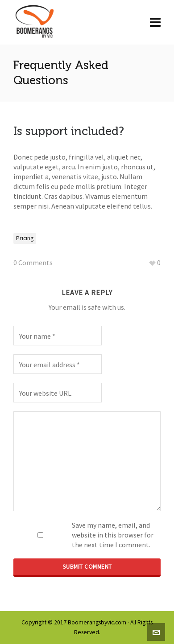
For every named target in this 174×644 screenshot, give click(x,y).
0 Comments (33, 263)
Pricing (25, 238)
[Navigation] (155, 22)
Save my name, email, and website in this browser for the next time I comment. (113, 535)
